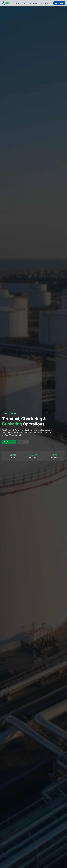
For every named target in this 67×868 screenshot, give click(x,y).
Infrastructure (34, 3)
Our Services (9, 442)
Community (45, 3)
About (17, 3)
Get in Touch (59, 3)
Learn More (24, 442)
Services (25, 3)
